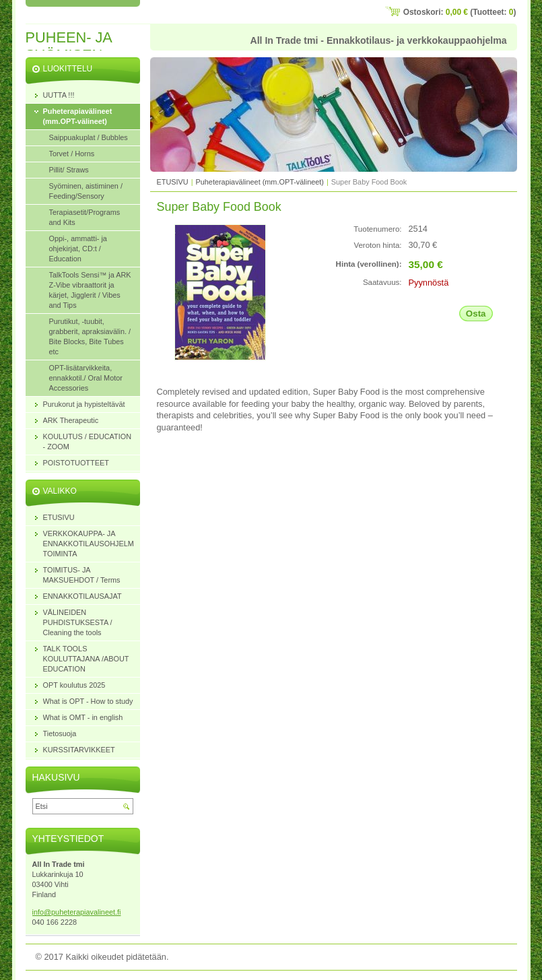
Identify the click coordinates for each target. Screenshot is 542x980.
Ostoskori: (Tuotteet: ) (460, 12)
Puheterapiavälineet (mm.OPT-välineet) (260, 182)
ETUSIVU (173, 182)
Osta (476, 314)
